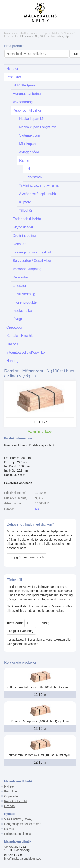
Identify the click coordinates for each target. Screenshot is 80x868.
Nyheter (9, 786)
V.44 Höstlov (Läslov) (18, 819)
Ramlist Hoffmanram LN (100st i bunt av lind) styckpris (40, 36)
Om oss (9, 806)
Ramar (69, 33)
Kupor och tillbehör (53, 33)
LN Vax (9, 829)
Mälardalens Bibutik (15, 33)
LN (6, 36)
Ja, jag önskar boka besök (27, 557)
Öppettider (11, 796)
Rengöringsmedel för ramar (22, 824)
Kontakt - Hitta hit (16, 801)
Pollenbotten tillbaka (18, 834)
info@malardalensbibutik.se (23, 859)
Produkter (34, 33)
